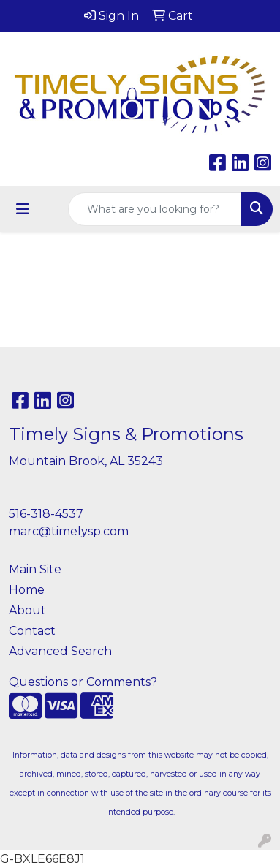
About (27, 610)
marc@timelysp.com (69, 531)
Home (27, 590)
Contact (32, 631)
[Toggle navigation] (23, 209)
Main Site (35, 569)
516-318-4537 (46, 514)
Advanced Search (60, 651)
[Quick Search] (155, 209)
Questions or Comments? (83, 682)
